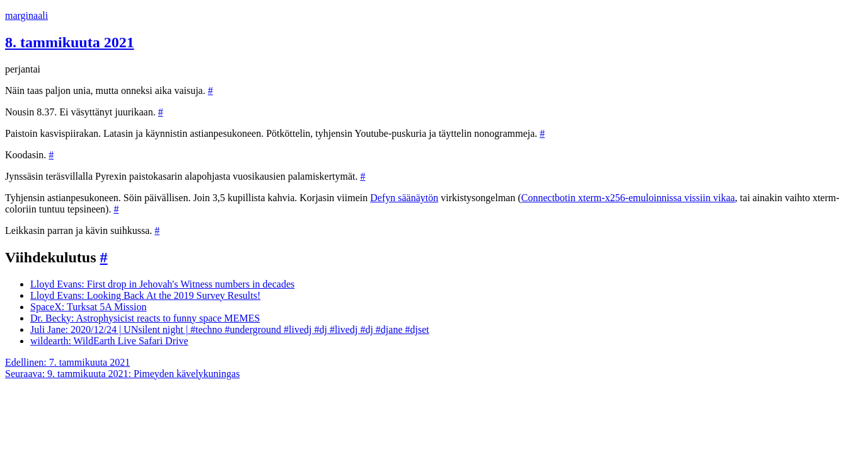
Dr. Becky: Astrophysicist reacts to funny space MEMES (145, 318)
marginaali (26, 15)
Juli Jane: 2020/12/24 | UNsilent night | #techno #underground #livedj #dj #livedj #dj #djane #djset (230, 329)
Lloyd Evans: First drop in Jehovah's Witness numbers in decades (162, 284)
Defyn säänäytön (404, 198)
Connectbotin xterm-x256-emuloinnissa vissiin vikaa (628, 198)
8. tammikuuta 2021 (70, 42)
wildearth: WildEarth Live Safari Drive (109, 341)
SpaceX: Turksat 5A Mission (88, 307)
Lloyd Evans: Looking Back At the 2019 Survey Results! (145, 295)
